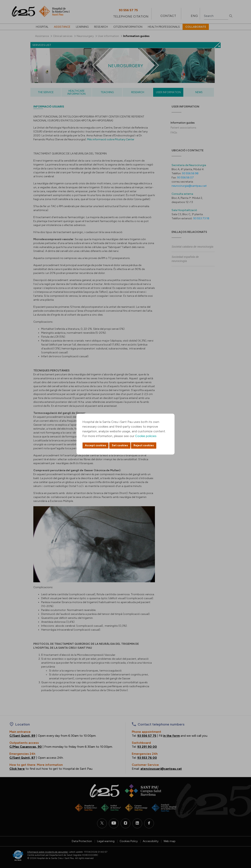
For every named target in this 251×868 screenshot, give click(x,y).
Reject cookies (144, 445)
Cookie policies (146, 436)
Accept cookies (95, 445)
